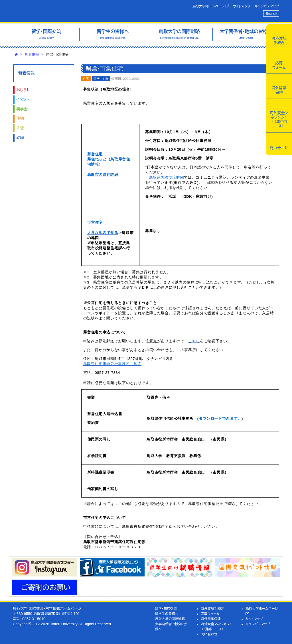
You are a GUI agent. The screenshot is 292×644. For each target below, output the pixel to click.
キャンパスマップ (267, 6)
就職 (20, 137)
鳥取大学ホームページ (211, 6)
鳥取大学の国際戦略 (170, 619)
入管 (20, 128)
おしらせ (23, 90)
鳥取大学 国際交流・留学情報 (70, 11)
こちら (194, 341)
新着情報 (32, 54)
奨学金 (22, 109)
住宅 (20, 118)
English (271, 13)
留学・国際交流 (166, 609)
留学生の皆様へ (167, 614)
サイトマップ (242, 6)
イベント (23, 100)
